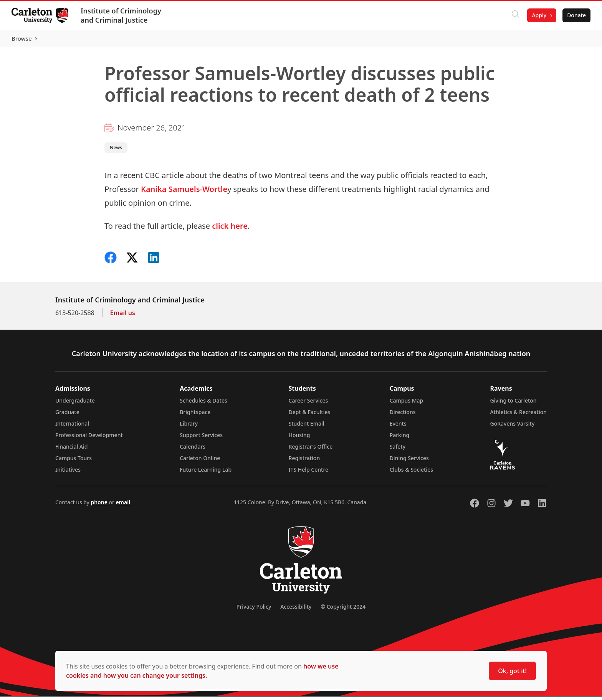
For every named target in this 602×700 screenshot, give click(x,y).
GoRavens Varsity (513, 427)
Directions (403, 415)
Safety (398, 450)
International (72, 427)
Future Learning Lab (206, 473)
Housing (299, 438)
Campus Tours (74, 461)
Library (189, 427)
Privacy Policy (254, 610)
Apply (538, 15)
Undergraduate (75, 404)
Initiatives (68, 473)
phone (100, 506)
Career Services (308, 404)
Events (398, 427)
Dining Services (409, 461)
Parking (400, 438)
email (123, 506)
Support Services (201, 438)
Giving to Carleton (514, 404)
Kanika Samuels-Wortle (184, 192)
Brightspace (195, 415)
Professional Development (89, 438)
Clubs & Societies (411, 473)
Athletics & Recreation (518, 415)
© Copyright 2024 (343, 610)
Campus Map (407, 404)
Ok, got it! (512, 671)
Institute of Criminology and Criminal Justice (122, 15)
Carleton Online (200, 461)
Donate (576, 15)
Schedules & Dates (203, 404)
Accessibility (296, 610)
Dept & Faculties (310, 415)
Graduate (67, 415)
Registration (304, 461)
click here (230, 229)
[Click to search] (515, 15)
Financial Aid (71, 450)
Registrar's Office (311, 450)
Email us (123, 316)
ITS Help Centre (309, 473)
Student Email (307, 427)
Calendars (193, 450)
